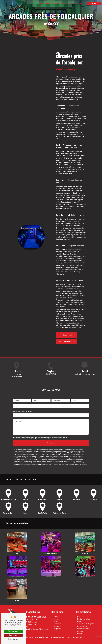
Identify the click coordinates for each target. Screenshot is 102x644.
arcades (80, 631)
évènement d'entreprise (86, 624)
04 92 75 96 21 (32, 625)
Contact (79, 3)
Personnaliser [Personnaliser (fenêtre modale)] (13, 639)
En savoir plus (67, 335)
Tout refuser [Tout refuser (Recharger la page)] (13, 635)
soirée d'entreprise (84, 629)
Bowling (48, 3)
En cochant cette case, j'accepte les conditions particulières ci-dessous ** (41, 429)
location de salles (83, 619)
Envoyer (53, 434)
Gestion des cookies (74, 638)
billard (79, 634)
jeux (79, 617)
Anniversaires (55, 3)
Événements (64, 3)
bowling (80, 622)
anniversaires (82, 627)
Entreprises (72, 3)
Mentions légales (57, 638)
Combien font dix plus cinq (23, 403)
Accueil (41, 3)
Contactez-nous (68, 341)
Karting (94, 3)
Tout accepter (13, 631)
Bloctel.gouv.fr (48, 456)
